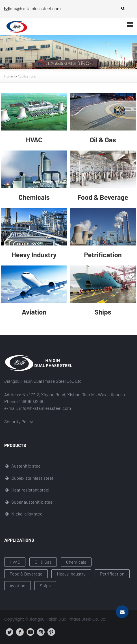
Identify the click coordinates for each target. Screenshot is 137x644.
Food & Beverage (26, 574)
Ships (45, 586)
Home (9, 76)
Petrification (112, 574)
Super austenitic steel (32, 502)
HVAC (15, 562)
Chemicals (76, 562)
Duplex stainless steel (32, 478)
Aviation (18, 586)
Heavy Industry (71, 574)
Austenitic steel (26, 466)
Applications (27, 76)
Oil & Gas (43, 562)
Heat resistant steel (30, 490)
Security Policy (19, 421)
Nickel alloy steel (27, 514)
